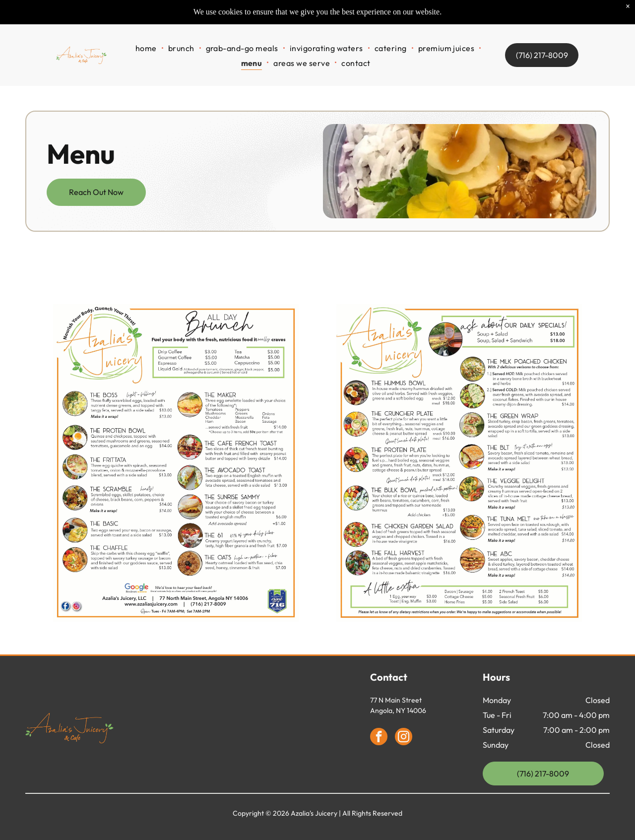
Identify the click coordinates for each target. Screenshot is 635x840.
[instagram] (404, 738)
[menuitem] (147, 33)
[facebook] (379, 738)
